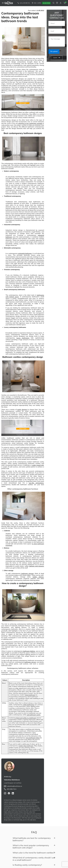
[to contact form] (57, 3)
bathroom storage (27, 573)
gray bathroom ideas (33, 738)
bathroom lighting (29, 651)
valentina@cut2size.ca (14, 786)
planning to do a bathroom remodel (30, 123)
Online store (46, 3)
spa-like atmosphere (36, 483)
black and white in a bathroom (26, 718)
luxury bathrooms (23, 338)
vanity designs (22, 409)
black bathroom (30, 695)
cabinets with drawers (36, 566)
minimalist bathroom (25, 253)
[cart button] (65, 3)
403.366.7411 (27, 3)
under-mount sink (38, 465)
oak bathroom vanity (34, 715)
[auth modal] (61, 3)
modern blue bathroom (26, 746)
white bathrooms (29, 705)
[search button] (53, 3)
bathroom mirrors (30, 662)
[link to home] (9, 3)
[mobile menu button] (3, 3)
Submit (57, 58)
